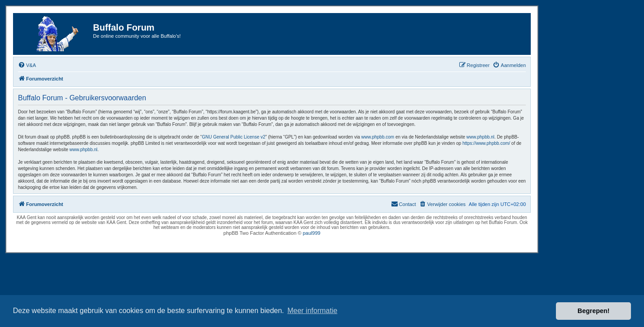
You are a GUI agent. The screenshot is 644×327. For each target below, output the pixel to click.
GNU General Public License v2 (233, 137)
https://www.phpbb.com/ (486, 143)
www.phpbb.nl (480, 137)
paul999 (312, 233)
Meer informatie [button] (312, 311)
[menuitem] (27, 65)
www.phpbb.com (378, 137)
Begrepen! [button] (593, 311)
